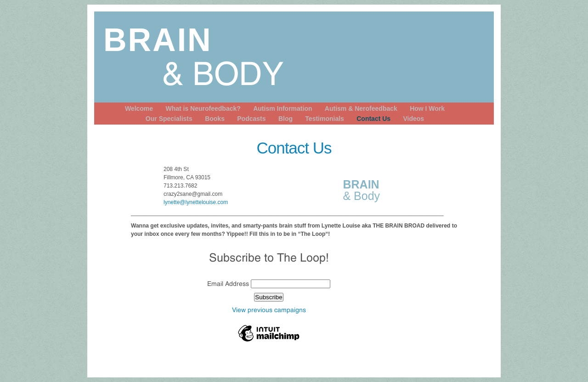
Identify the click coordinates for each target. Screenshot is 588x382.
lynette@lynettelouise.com (196, 202)
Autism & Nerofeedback (361, 108)
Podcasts (251, 119)
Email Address (229, 284)
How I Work (427, 108)
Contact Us (373, 119)
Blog (286, 119)
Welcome (139, 108)
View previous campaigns (269, 310)
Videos (413, 119)
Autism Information (283, 108)
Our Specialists (169, 119)
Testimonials (325, 119)
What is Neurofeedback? (203, 108)
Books (215, 119)
